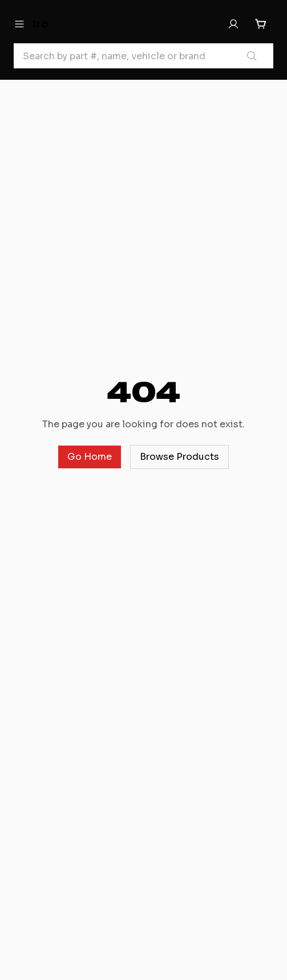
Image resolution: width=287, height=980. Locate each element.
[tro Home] (70, 24)
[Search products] (252, 56)
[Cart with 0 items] (261, 24)
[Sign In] (233, 24)
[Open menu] (19, 24)
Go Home (90, 457)
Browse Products (179, 457)
